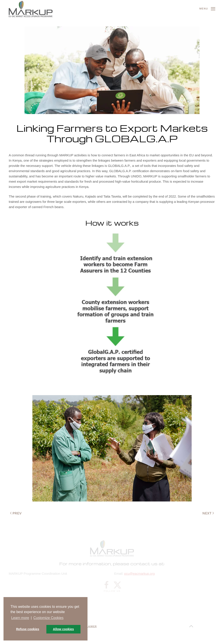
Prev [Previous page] (16, 513)
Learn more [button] (20, 618)
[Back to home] (31, 9)
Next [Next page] (208, 513)
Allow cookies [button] (63, 629)
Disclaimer (88, 626)
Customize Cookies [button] (48, 618)
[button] (207, 9)
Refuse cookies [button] (28, 629)
